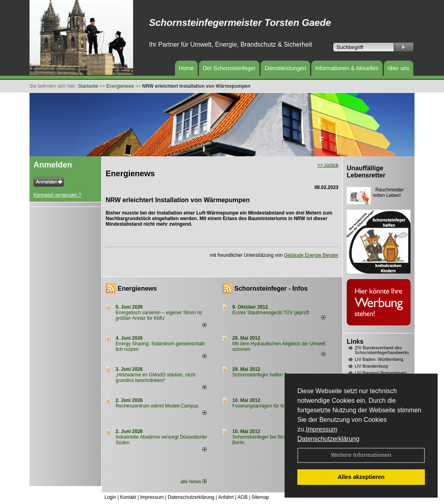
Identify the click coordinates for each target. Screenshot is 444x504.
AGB (243, 497)
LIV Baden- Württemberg (379, 359)
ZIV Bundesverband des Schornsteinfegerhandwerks (382, 350)
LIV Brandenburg (371, 366)
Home (186, 68)
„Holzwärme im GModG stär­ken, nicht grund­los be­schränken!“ (155, 378)
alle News (193, 482)
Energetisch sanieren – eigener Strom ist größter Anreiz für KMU (159, 315)
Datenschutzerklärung (328, 439)
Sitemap (260, 497)
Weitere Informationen (361, 455)
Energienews (137, 288)
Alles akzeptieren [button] (361, 477)
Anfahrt (226, 497)
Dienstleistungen (285, 68)
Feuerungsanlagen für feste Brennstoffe (274, 406)
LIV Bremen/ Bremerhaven (381, 373)
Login (110, 497)
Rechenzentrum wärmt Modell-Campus (157, 406)
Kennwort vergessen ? (57, 195)
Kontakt (128, 497)
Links (355, 342)
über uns (399, 68)
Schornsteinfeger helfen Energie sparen (274, 375)
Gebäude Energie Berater (311, 255)
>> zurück (328, 165)
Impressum (321, 429)
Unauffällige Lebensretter (366, 172)
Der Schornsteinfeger (229, 68)
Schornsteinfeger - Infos (271, 288)
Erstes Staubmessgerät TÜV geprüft (271, 313)
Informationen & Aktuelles (347, 68)
